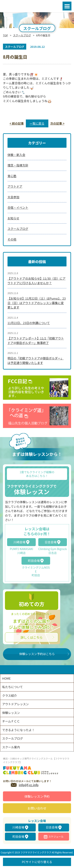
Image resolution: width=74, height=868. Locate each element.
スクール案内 (11, 747)
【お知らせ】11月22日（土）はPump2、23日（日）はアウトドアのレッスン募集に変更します (37, 303)
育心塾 (12, 176)
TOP (5, 35)
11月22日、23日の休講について (29, 323)
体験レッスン (11, 713)
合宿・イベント (18, 207)
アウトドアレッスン (15, 704)
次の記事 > (57, 123)
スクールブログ (22, 35)
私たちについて (13, 687)
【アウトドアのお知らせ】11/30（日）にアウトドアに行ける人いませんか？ (37, 281)
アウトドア (15, 186)
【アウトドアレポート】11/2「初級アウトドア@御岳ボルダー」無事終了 (36, 340)
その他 (12, 239)
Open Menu (67, 6)
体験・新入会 (16, 155)
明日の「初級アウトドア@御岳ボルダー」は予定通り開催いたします (36, 360)
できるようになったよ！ (18, 730)
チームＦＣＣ (11, 721)
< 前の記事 (17, 123)
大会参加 (13, 197)
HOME (6, 678)
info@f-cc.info (29, 785)
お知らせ (13, 218)
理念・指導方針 (18, 165)
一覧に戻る (37, 123)
